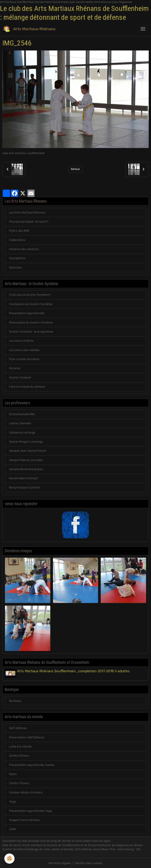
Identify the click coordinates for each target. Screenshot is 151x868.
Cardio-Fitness (19, 783)
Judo (13, 829)
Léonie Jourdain (20, 423)
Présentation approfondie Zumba (32, 764)
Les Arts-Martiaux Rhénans (27, 213)
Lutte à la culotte (20, 746)
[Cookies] (10, 859)
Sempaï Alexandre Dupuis (26, 469)
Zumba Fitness (19, 755)
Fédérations (17, 240)
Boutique (15, 700)
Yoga (13, 801)
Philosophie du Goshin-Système (31, 323)
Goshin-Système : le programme (31, 332)
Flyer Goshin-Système (24, 359)
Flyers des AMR (19, 231)
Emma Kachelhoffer (22, 414)
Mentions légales (60, 863)
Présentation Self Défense (27, 737)
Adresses (15, 268)
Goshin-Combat (20, 378)
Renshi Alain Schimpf (23, 478)
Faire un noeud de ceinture (27, 387)
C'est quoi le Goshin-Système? (30, 295)
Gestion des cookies (89, 863)
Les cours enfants (21, 341)
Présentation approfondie (27, 313)
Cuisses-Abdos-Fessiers (26, 792)
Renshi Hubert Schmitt (24, 488)
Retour (75, 169)
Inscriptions (17, 258)
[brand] (30, 29)
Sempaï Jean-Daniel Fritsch (28, 451)
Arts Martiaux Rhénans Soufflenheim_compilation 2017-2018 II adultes (74, 671)
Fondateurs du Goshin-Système (31, 304)
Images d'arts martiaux (25, 819)
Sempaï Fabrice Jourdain (26, 460)
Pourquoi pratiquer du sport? (29, 222)
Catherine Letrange (22, 433)
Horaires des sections (24, 249)
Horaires (15, 368)
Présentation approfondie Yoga (30, 810)
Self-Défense (18, 728)
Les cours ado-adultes (24, 350)
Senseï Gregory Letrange (26, 442)
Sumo (13, 774)
